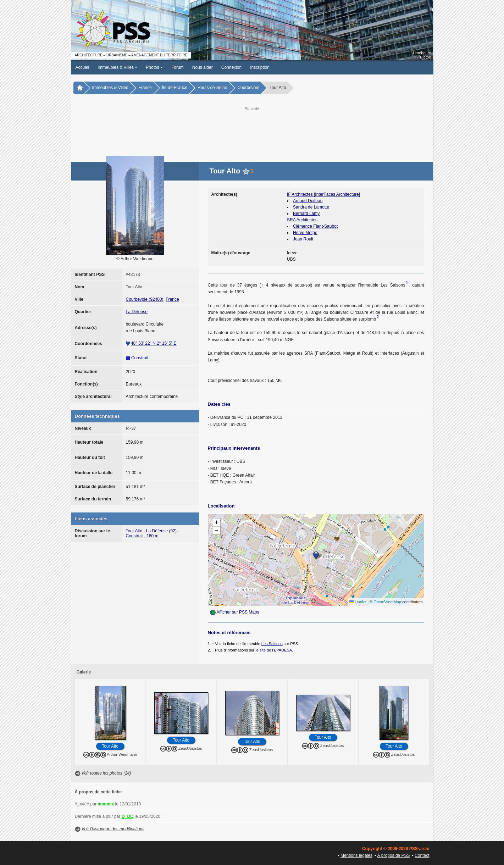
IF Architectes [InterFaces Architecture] (323, 194)
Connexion (231, 67)
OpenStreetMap (387, 602)
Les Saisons (272, 644)
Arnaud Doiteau (308, 201)
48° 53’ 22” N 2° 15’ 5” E (154, 343)
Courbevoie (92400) (145, 299)
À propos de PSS (394, 855)
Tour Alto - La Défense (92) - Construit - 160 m (153, 533)
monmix (106, 804)
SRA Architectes (302, 220)
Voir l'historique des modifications (113, 829)
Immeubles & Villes (117, 67)
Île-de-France (175, 88)
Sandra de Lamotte (311, 207)
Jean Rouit (303, 239)
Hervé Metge (305, 233)
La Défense (137, 312)
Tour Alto (110, 746)
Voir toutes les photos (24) (106, 773)
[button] (316, 556)
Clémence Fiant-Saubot (315, 226)
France (145, 88)
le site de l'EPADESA (274, 650)
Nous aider (203, 67)
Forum (178, 67)
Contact (422, 855)
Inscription (260, 67)
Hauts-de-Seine (212, 88)
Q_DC (128, 816)
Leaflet (358, 602)
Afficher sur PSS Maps (238, 612)
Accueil (82, 67)
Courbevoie (248, 88)
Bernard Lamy (306, 214)
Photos (154, 67)
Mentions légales (356, 855)
